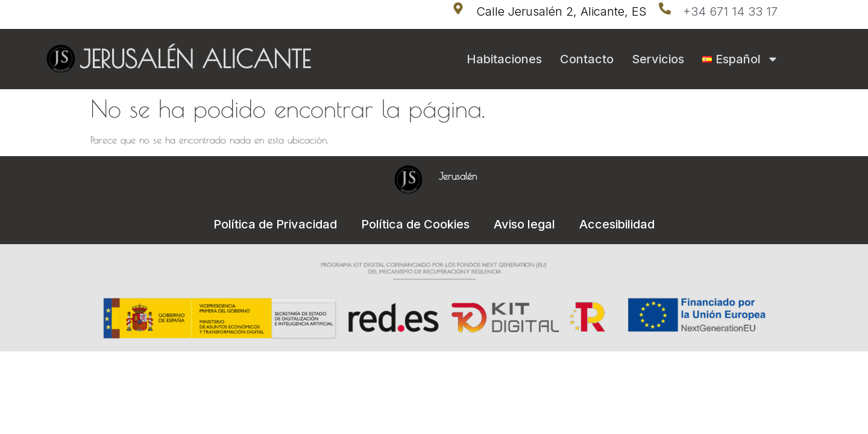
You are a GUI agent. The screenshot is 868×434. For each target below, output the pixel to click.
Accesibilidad (617, 224)
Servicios (658, 59)
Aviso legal (524, 224)
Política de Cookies (415, 224)
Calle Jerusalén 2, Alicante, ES (561, 11)
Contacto (587, 59)
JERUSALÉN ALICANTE (195, 59)
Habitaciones (504, 59)
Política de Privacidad (275, 224)
